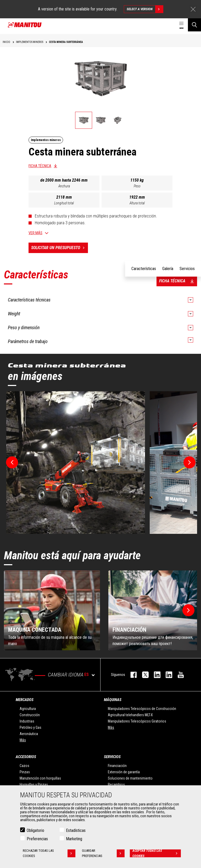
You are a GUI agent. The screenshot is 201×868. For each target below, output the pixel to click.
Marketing (74, 839)
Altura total (137, 203)
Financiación (117, 766)
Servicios (112, 757)
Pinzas (25, 772)
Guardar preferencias (103, 853)
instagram (155, 675)
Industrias (27, 721)
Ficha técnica (40, 166)
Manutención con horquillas (40, 778)
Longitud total (64, 203)
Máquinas (113, 700)
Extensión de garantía (124, 772)
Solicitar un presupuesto (60, 248)
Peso (137, 186)
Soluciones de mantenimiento (130, 778)
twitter (143, 675)
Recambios (116, 785)
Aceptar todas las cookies (157, 853)
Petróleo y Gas (30, 727)
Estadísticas (76, 830)
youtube (178, 675)
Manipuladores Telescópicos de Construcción (142, 709)
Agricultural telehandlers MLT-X (130, 715)
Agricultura (28, 709)
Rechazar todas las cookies (49, 853)
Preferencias (37, 839)
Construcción (30, 715)
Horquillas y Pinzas (34, 785)
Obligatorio (35, 830)
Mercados (25, 700)
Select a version (145, 9)
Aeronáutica (29, 734)
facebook (131, 675)
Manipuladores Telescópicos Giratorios (137, 721)
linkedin (166, 675)
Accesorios (26, 757)
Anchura (64, 186)
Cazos (24, 766)
